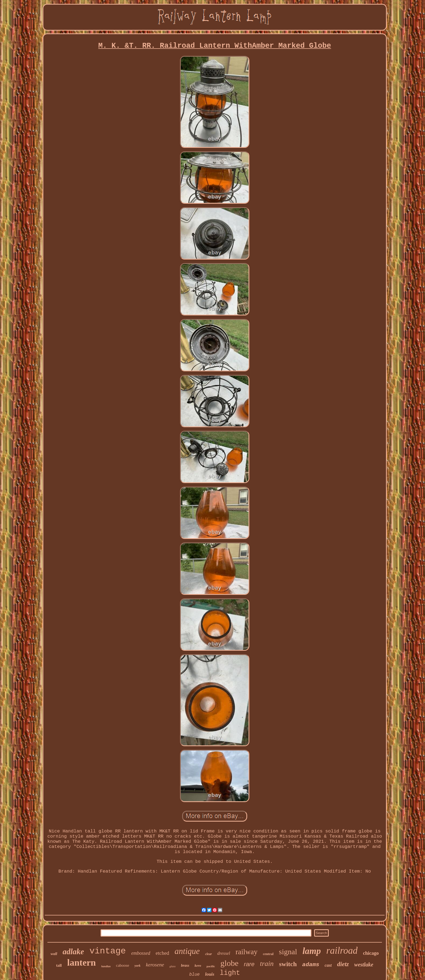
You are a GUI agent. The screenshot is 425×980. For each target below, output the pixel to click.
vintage (108, 951)
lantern (82, 963)
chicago (371, 953)
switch (288, 964)
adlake (73, 952)
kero (198, 965)
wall (54, 954)
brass (185, 965)
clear (209, 954)
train (267, 964)
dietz (343, 964)
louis (210, 974)
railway (247, 952)
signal (288, 952)
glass (173, 966)
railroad (342, 951)
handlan (106, 966)
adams (311, 965)
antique (187, 951)
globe (229, 963)
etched (162, 953)
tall (59, 965)
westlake (364, 965)
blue (194, 975)
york (137, 966)
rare (249, 964)
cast (328, 965)
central (268, 954)
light (230, 973)
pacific (211, 966)
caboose (123, 965)
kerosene (155, 965)
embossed (141, 953)
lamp (312, 951)
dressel (224, 953)
